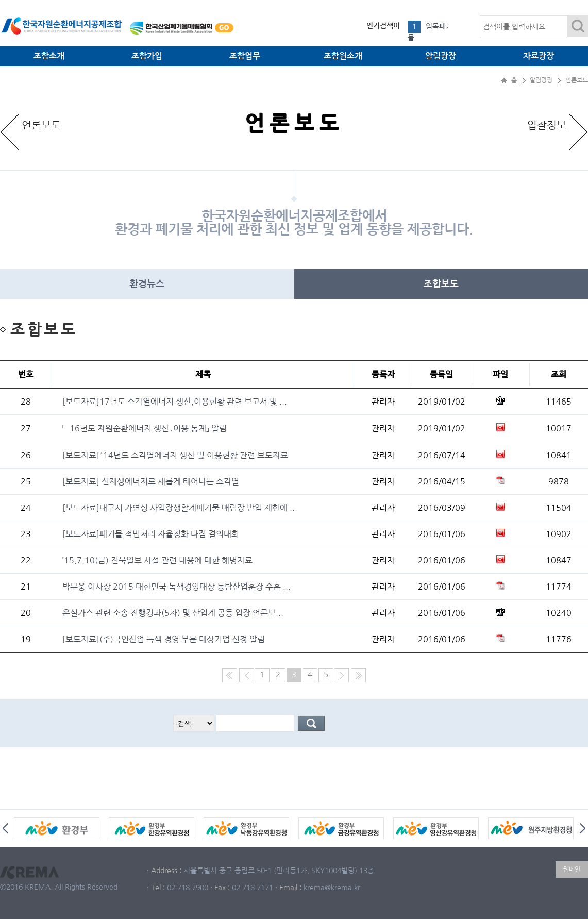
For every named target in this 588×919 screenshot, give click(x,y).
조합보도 (441, 284)
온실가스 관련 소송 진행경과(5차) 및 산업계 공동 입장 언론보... (173, 613)
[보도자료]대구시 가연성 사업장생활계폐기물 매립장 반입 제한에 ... (180, 508)
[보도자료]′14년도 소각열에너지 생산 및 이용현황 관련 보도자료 (175, 455)
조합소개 (49, 56)
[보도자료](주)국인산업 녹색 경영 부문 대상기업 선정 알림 (164, 639)
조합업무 (245, 56)
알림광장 (441, 56)
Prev (5, 828)
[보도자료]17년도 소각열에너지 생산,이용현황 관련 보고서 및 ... (175, 402)
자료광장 (539, 56)
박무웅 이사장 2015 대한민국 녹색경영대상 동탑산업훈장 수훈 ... (177, 587)
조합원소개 (343, 56)
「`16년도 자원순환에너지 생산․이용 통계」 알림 (145, 428)
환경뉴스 (147, 284)
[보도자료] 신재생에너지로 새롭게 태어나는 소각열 (151, 481)
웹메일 (572, 870)
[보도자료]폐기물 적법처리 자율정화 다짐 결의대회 (151, 534)
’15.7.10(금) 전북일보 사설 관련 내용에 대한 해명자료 (157, 560)
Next (583, 828)
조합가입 (147, 56)
